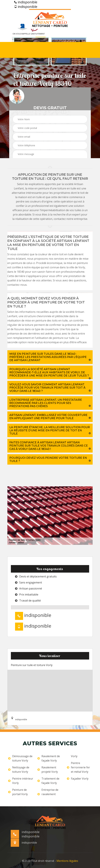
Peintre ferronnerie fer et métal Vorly (78, 767)
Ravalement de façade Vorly (49, 758)
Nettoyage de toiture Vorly (19, 770)
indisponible (26, 2)
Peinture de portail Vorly (18, 792)
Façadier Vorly (78, 779)
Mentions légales (67, 861)
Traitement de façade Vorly (48, 781)
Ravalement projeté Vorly (48, 770)
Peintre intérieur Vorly (21, 781)
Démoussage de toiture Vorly (20, 758)
